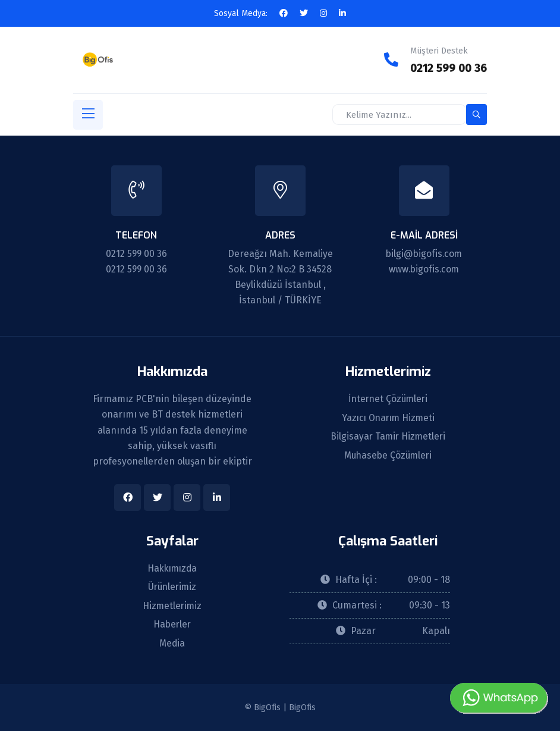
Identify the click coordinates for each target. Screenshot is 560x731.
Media (172, 644)
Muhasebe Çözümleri (388, 456)
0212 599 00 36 (447, 68)
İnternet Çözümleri (388, 399)
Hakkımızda (172, 567)
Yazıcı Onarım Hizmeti (388, 418)
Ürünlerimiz (172, 586)
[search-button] (476, 114)
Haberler (172, 625)
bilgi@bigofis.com (424, 252)
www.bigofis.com (424, 268)
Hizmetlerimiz (172, 605)
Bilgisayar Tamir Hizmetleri (388, 437)
